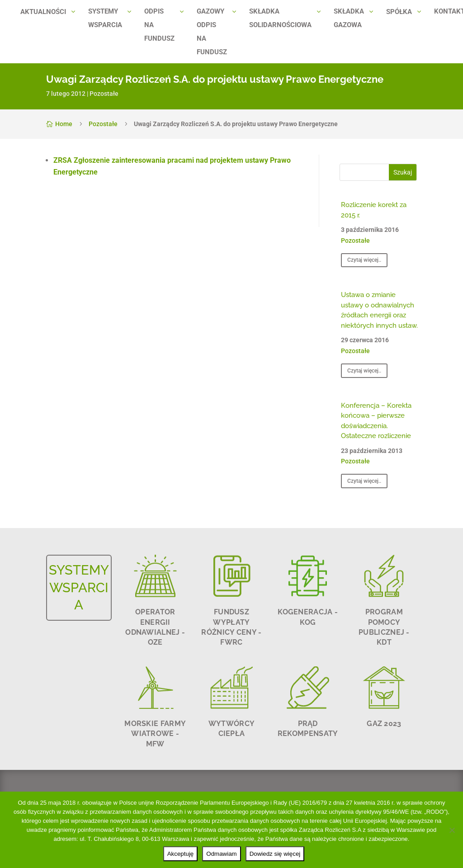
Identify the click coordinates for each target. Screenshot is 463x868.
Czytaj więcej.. (364, 260)
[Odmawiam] (452, 830)
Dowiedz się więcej (275, 854)
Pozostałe (104, 94)
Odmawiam (221, 854)
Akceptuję (181, 854)
